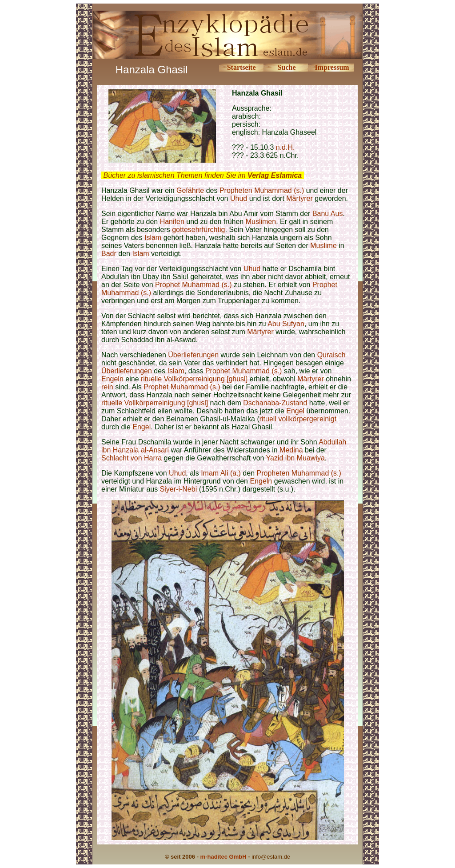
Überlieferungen (193, 355)
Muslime (323, 246)
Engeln (112, 379)
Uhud (239, 198)
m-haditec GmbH (224, 857)
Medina (291, 450)
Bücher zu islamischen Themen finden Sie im (202, 175)
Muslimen (261, 222)
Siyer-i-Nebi (179, 489)
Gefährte (190, 190)
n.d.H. (285, 147)
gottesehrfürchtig (198, 230)
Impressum (332, 67)
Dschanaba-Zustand (275, 403)
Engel (295, 411)
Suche (287, 67)
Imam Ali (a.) (221, 473)
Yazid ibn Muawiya (295, 458)
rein (107, 387)
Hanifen (172, 222)
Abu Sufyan (286, 324)
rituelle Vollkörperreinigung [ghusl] (194, 379)
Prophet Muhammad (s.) (194, 285)
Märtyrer (299, 198)
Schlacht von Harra (132, 458)
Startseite (241, 67)
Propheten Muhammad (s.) (262, 190)
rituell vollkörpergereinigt (298, 419)
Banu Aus (328, 214)
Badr (109, 254)
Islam (153, 238)
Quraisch (331, 355)
